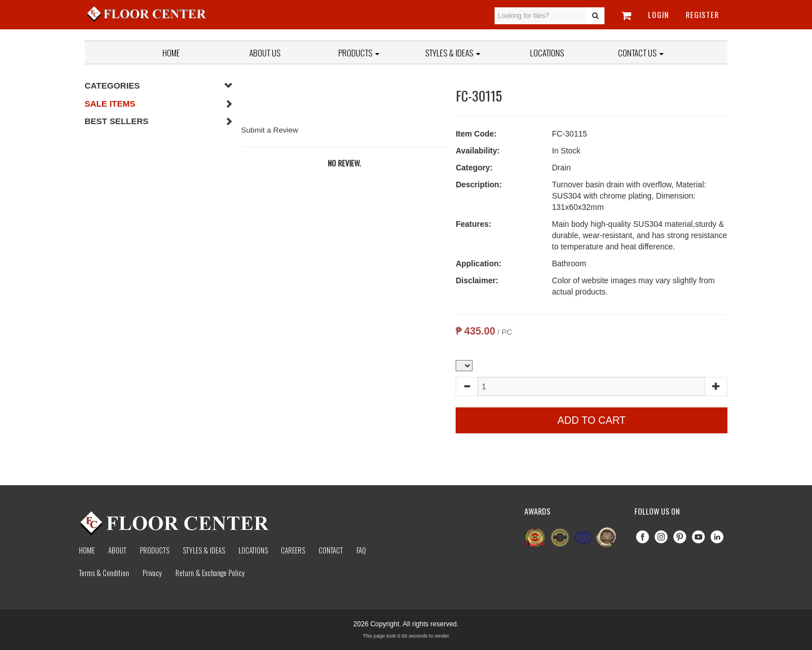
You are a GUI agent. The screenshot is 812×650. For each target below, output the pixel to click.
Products (359, 52)
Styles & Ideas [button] (453, 52)
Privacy (152, 573)
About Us (265, 52)
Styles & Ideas (204, 550)
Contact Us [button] (641, 52)
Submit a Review (270, 130)
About (117, 550)
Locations (547, 52)
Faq (361, 550)
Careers (293, 550)
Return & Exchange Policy (210, 573)
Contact (331, 550)
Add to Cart (592, 420)
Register (702, 14)
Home (171, 52)
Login (658, 14)
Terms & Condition (104, 573)
